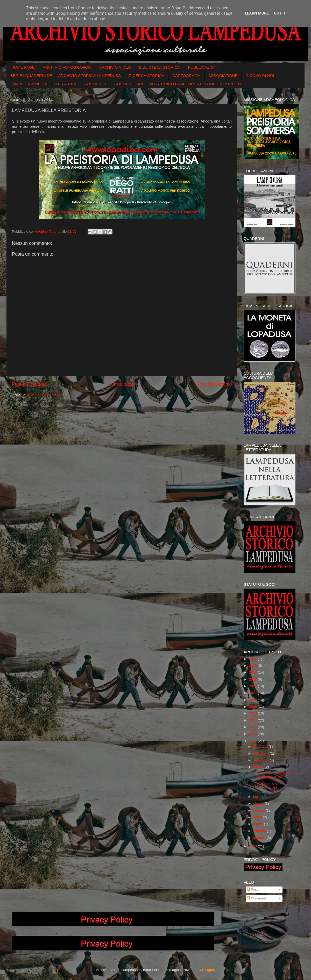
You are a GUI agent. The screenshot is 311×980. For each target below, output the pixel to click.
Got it (280, 13)
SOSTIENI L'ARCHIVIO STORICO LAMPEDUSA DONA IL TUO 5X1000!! (178, 84)
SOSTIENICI (95, 84)
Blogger (208, 970)
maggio (259, 810)
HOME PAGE (23, 67)
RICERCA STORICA (147, 76)
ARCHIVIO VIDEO (115, 67)
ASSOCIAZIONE (223, 76)
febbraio (260, 831)
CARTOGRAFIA (186, 76)
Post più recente (29, 384)
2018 (253, 713)
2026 (253, 659)
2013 (253, 846)
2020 (253, 700)
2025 (253, 666)
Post (252, 889)
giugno (259, 803)
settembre (261, 760)
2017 (253, 720)
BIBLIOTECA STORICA (159, 67)
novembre (261, 753)
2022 (253, 686)
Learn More (257, 13)
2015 (253, 734)
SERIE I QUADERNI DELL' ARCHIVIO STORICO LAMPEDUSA (66, 76)
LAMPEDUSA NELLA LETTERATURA (43, 84)
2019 (253, 707)
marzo (259, 824)
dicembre (261, 746)
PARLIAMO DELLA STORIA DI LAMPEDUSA (274, 775)
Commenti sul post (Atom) (47, 395)
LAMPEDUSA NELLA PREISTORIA (269, 786)
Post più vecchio (214, 384)
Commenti (257, 898)
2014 (253, 741)
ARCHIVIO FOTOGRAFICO (67, 67)
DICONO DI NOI (260, 76)
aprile (258, 817)
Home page (122, 384)
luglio (258, 797)
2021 (253, 693)
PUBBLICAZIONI (203, 67)
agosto (259, 767)
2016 (253, 727)
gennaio (260, 838)
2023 (253, 679)
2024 (253, 672)
